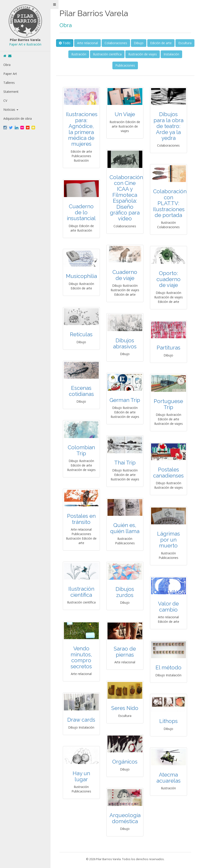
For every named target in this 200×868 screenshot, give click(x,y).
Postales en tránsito (82, 519)
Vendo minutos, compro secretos (82, 657)
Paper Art (10, 74)
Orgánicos (126, 762)
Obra (7, 65)
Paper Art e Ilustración (26, 44)
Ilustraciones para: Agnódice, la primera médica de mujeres (83, 129)
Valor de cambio (169, 607)
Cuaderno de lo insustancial (82, 212)
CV (5, 101)
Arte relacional (98, 43)
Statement (11, 92)
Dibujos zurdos (126, 592)
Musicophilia (82, 276)
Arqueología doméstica (126, 818)
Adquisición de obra (18, 118)
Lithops (169, 721)
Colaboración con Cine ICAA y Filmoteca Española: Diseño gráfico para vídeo (127, 198)
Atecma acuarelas (169, 778)
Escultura (68, 54)
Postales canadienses (169, 472)
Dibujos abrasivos (126, 343)
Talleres (9, 83)
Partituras (169, 348)
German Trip (126, 400)
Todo (75, 43)
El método (169, 667)
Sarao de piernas (126, 652)
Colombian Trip (82, 450)
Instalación (182, 54)
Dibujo (149, 43)
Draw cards (82, 720)
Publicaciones (126, 65)
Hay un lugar (82, 776)
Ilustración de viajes (153, 54)
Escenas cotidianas (82, 391)
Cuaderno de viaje (126, 275)
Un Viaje (126, 114)
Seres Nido (126, 708)
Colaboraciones (126, 43)
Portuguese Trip (169, 404)
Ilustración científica (118, 54)
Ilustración (89, 54)
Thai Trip (126, 463)
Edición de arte (171, 43)
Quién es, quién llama (126, 528)
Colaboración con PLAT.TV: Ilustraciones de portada (171, 203)
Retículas (82, 334)
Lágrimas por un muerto (169, 540)
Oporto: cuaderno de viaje (169, 279)
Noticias (11, 110)
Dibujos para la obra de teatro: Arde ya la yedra (169, 126)
